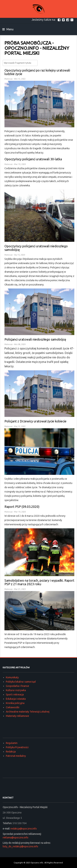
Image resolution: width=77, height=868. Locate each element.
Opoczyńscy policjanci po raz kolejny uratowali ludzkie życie (37, 72)
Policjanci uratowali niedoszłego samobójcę (35, 339)
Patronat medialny (16, 756)
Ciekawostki (13, 707)
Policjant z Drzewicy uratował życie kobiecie (35, 421)
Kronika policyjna (15, 703)
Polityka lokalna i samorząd (21, 682)
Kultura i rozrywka (16, 690)
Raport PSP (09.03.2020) (22, 507)
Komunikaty (12, 677)
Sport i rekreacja (15, 695)
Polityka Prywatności (17, 747)
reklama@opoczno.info (16, 838)
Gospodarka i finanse (17, 686)
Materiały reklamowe (17, 716)
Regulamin (12, 743)
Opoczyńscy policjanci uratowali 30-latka (33, 159)
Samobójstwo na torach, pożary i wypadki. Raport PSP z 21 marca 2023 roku (39, 582)
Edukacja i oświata (16, 699)
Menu (8, 29)
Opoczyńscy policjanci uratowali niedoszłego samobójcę (36, 248)
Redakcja (11, 752)
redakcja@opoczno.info (24, 829)
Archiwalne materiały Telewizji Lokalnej (28, 712)
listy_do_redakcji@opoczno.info (20, 846)
